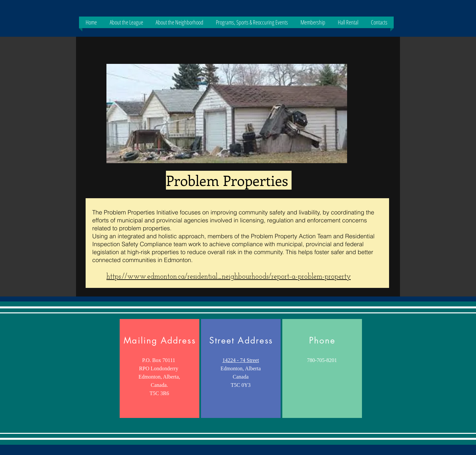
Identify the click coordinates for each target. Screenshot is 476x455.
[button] (126, 22)
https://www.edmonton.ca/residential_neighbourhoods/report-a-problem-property (229, 277)
